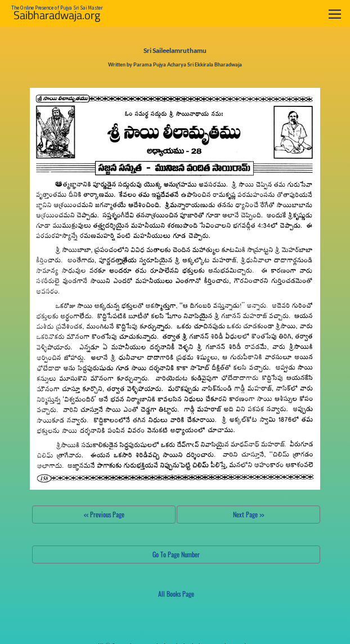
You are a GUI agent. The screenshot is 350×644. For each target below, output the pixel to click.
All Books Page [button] (176, 594)
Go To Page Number (176, 554)
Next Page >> (248, 514)
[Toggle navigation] (335, 14)
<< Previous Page (104, 514)
